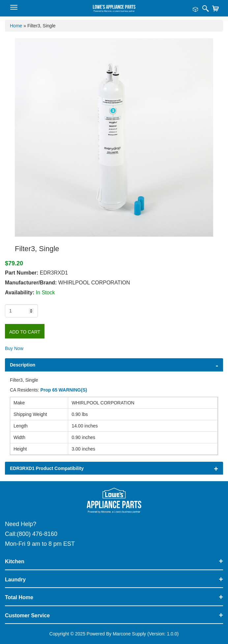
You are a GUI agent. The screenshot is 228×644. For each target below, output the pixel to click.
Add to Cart (25, 332)
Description (23, 365)
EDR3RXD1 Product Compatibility (47, 468)
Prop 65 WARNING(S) (64, 390)
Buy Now (14, 348)
